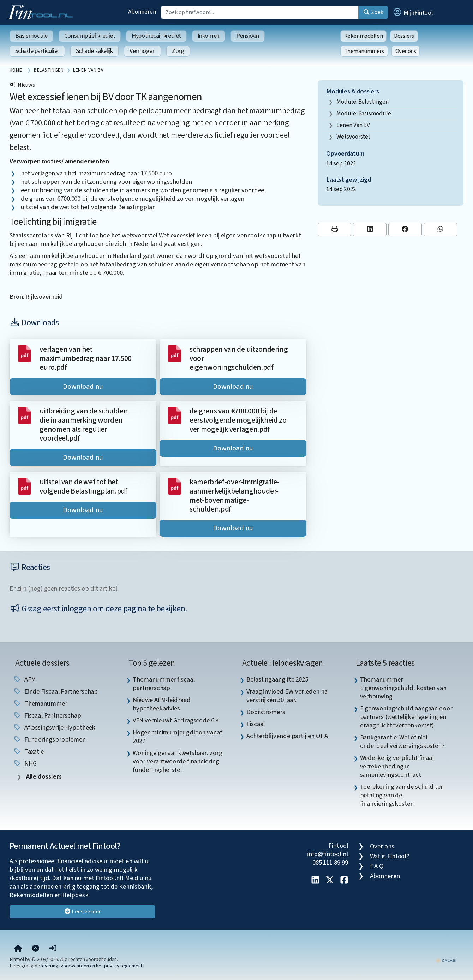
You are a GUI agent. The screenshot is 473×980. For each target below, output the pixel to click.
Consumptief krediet (90, 36)
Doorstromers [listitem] (266, 712)
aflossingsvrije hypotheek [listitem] (54, 727)
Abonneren (142, 12)
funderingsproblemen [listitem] (49, 739)
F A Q (377, 866)
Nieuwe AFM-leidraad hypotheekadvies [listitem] (161, 704)
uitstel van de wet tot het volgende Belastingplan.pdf (83, 487)
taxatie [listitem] (28, 751)
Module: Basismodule (364, 113)
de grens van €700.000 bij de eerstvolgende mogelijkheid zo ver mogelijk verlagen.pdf (238, 420)
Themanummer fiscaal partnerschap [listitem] (164, 684)
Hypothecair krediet (156, 36)
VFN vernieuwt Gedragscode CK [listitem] (176, 720)
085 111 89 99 (330, 863)
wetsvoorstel (353, 137)
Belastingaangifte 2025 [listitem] (277, 679)
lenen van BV (353, 125)
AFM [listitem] (25, 679)
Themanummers (364, 51)
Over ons (406, 51)
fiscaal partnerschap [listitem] (47, 715)
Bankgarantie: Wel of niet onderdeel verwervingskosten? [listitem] (402, 742)
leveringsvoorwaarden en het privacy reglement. (92, 966)
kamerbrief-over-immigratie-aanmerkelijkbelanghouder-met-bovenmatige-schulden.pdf (234, 496)
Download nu (83, 387)
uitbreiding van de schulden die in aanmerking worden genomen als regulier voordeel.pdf (84, 425)
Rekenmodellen (364, 36)
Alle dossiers (43, 777)
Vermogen (142, 51)
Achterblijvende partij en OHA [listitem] (287, 736)
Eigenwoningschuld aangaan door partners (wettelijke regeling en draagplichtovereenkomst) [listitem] (406, 717)
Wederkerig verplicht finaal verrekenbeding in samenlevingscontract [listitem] (397, 766)
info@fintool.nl (328, 854)
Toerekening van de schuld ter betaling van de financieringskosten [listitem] (402, 795)
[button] (413, 12)
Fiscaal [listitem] (256, 724)
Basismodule (31, 36)
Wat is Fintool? (390, 856)
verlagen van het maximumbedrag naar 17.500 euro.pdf (86, 358)
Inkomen (209, 36)
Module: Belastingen (362, 102)
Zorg (178, 51)
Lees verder (82, 912)
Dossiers (404, 36)
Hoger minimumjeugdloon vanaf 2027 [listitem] (177, 737)
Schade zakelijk (94, 51)
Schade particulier (37, 51)
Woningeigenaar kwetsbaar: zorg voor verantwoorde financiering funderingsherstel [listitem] (177, 761)
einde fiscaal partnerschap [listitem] (56, 691)
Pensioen (248, 36)
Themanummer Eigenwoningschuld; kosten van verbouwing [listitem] (403, 688)
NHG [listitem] (25, 763)
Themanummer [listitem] (40, 703)
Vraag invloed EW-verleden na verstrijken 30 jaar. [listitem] (287, 696)
